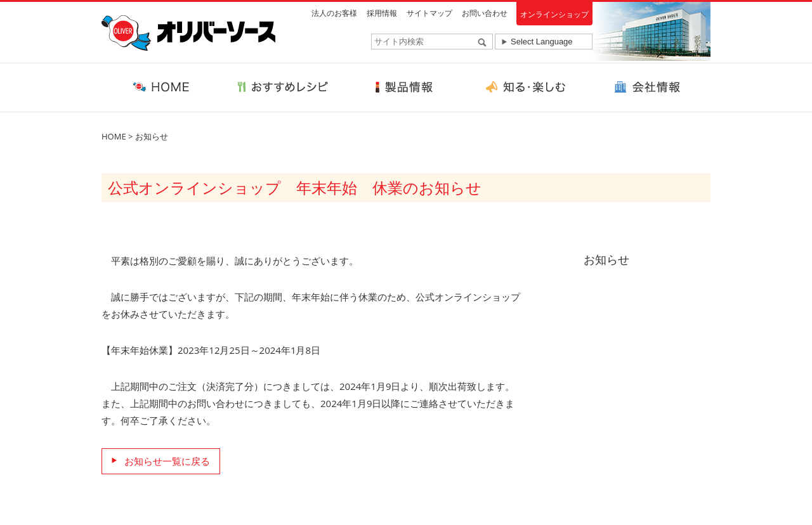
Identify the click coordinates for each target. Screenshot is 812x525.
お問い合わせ (485, 13)
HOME (114, 136)
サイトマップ (429, 13)
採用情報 (382, 13)
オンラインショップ (554, 14)
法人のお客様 (334, 13)
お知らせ (152, 136)
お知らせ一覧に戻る (167, 461)
